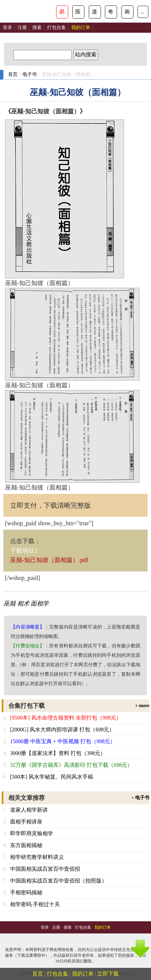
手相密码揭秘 (26, 892)
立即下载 (108, 974)
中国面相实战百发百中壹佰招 (45, 869)
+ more (142, 706)
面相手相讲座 (26, 822)
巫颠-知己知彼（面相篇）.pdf (49, 560)
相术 (23, 604)
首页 (13, 74)
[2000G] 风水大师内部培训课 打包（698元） (62, 730)
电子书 (30, 74)
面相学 (40, 604)
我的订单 (83, 974)
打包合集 (56, 27)
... (143, 12)
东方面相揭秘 (26, 845)
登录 (7, 27)
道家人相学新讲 (29, 810)
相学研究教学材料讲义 (37, 857)
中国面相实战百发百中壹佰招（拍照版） (59, 881)
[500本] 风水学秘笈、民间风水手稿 (52, 777)
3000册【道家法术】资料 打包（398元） (58, 753)
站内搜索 (86, 54)
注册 (22, 27)
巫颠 (9, 604)
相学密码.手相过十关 (35, 904)
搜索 (37, 27)
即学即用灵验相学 (32, 833)
